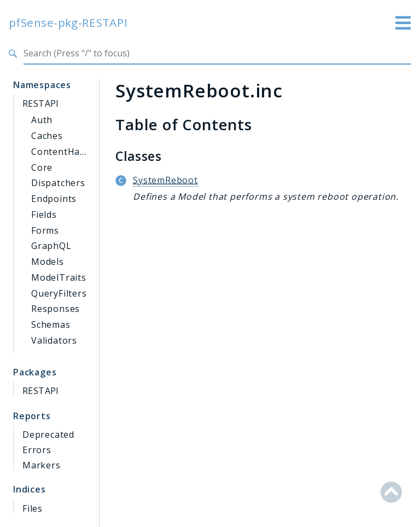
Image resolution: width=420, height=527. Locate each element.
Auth (42, 120)
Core (42, 167)
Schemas (51, 325)
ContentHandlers (70, 152)
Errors (37, 450)
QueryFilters (59, 293)
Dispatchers (58, 183)
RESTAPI (41, 103)
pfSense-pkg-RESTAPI (68, 23)
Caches (47, 136)
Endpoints (54, 199)
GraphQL (51, 246)
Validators (54, 340)
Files (33, 508)
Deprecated (48, 435)
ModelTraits (59, 277)
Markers (42, 465)
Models (48, 262)
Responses (56, 309)
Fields (44, 215)
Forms (45, 230)
